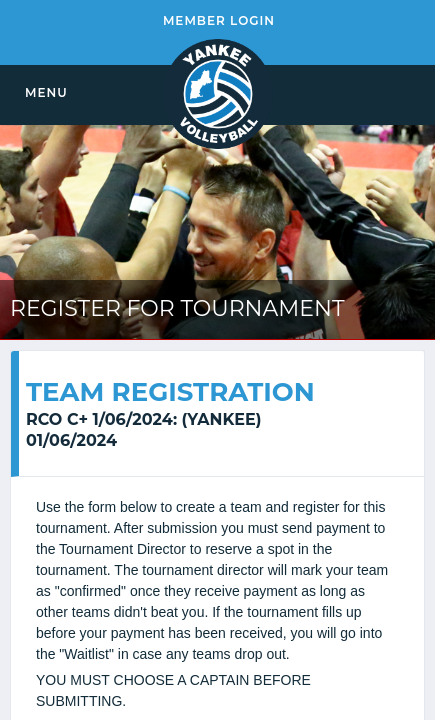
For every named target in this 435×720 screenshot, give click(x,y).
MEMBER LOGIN (219, 20)
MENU (46, 92)
